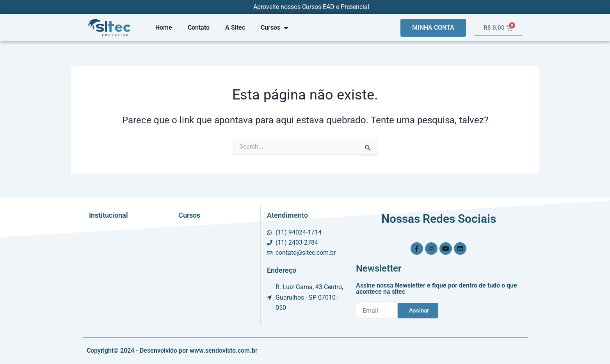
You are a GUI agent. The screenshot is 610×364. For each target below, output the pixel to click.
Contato (199, 28)
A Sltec (235, 28)
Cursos (274, 28)
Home (164, 28)
